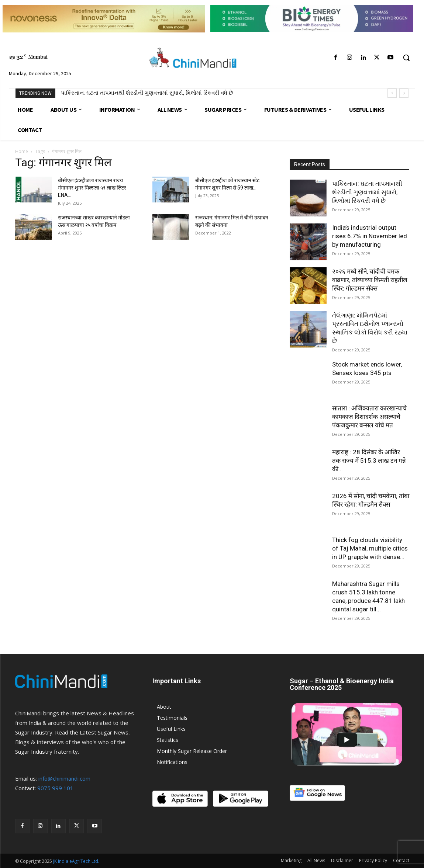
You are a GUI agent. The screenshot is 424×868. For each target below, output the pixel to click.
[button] (406, 58)
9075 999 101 (55, 788)
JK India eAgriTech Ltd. (76, 861)
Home (22, 151)
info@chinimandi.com (64, 778)
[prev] (392, 93)
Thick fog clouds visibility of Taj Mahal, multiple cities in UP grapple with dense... (370, 548)
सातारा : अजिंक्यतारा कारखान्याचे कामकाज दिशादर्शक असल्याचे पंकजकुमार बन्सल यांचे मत (369, 417)
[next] (404, 93)
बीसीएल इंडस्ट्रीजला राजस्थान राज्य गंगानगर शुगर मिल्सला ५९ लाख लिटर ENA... (92, 188)
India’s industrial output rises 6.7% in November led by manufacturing (370, 236)
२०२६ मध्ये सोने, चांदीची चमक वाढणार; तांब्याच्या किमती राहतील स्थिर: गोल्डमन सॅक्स (370, 280)
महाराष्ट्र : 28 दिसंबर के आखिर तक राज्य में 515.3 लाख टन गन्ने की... (369, 461)
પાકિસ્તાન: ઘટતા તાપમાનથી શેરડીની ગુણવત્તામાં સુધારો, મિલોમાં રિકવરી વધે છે (147, 93)
